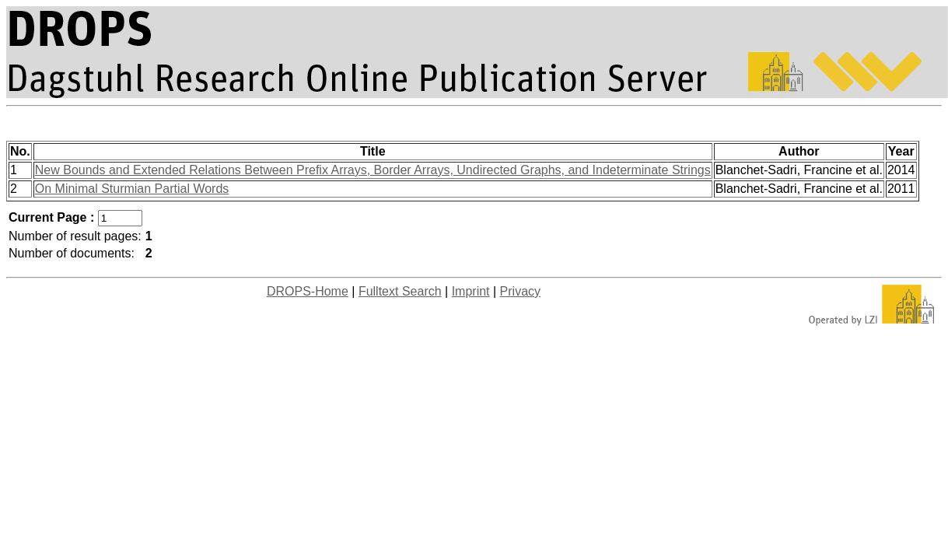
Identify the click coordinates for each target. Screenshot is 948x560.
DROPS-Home (308, 291)
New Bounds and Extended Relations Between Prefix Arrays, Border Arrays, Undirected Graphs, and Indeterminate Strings (373, 170)
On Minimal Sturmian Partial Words (132, 189)
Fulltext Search (400, 291)
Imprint (471, 291)
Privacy (520, 291)
